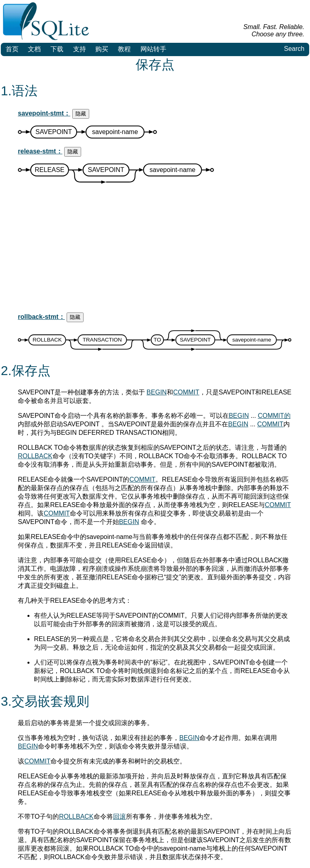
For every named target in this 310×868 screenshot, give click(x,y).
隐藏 (81, 114)
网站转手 (153, 49)
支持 (80, 49)
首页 (12, 49)
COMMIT (186, 392)
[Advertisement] (155, 249)
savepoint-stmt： (44, 113)
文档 (34, 49)
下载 (57, 49)
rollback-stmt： (41, 317)
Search (294, 49)
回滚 (119, 817)
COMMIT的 (274, 416)
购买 (102, 49)
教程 (124, 49)
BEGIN (157, 392)
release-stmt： (40, 151)
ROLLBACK (35, 456)
